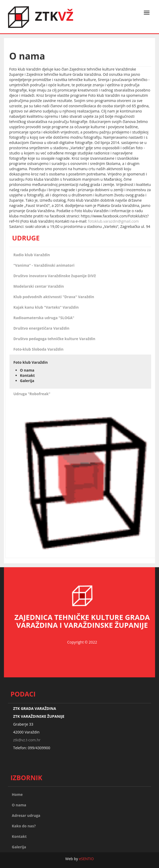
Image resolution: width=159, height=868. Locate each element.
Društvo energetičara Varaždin (41, 328)
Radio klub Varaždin (32, 255)
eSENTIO (86, 859)
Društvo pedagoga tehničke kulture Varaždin (54, 339)
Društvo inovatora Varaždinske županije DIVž (55, 276)
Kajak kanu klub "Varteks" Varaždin (46, 307)
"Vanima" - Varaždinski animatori (44, 265)
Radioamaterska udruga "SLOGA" (44, 318)
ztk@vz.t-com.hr (27, 740)
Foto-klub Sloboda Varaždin (38, 349)
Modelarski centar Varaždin (39, 286)
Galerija (27, 381)
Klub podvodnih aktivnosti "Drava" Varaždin (54, 297)
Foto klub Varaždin (31, 362)
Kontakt (27, 375)
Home (17, 794)
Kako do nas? (24, 826)
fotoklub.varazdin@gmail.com (114, 221)
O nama (27, 370)
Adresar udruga (26, 815)
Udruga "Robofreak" (32, 394)
